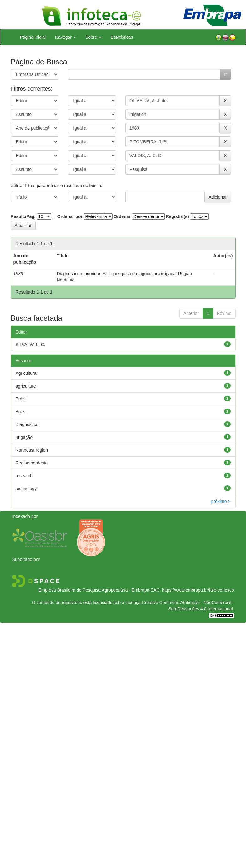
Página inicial (33, 37)
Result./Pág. (23, 216)
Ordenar (122, 216)
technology (26, 489)
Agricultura (26, 373)
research (24, 476)
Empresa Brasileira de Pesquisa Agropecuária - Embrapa (94, 590)
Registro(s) (178, 216)
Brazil (21, 412)
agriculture (26, 386)
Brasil (21, 399)
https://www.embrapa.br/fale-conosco (198, 590)
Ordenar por (70, 216)
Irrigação (24, 437)
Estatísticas (122, 37)
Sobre (93, 37)
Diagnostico (27, 424)
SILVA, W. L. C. (30, 345)
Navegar (65, 37)
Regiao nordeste (32, 463)
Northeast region (32, 450)
